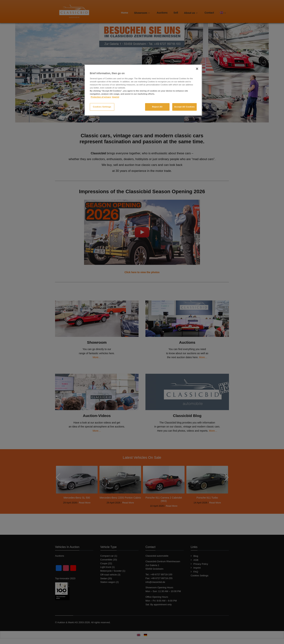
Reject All (157, 107)
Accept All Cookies (184, 107)
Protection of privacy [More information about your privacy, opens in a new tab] (101, 97)
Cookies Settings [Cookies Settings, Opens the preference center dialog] (102, 107)
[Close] (197, 69)
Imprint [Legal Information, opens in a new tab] (116, 97)
